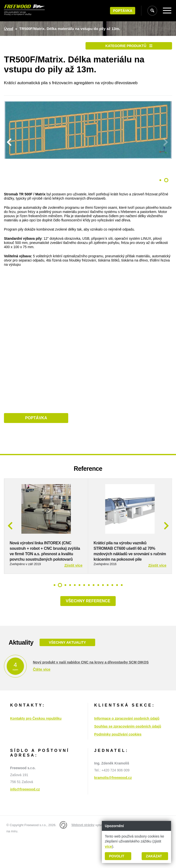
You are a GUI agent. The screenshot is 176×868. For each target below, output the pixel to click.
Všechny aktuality (67, 659)
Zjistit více (73, 582)
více (108, 846)
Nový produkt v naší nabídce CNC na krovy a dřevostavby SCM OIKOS (91, 679)
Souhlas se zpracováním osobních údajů (128, 743)
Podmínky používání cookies (118, 751)
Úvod (9, 29)
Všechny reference (88, 617)
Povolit (117, 856)
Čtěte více (42, 686)
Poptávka (123, 11)
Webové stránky (83, 841)
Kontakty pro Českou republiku (36, 735)
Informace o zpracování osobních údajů (127, 735)
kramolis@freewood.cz (113, 794)
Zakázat (154, 856)
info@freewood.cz (25, 806)
